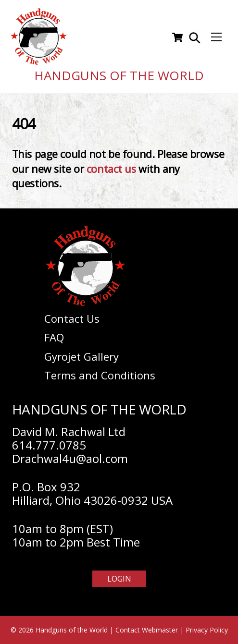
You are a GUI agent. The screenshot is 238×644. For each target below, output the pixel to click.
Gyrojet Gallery (81, 356)
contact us (111, 169)
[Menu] (216, 37)
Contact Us (72, 318)
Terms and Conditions (100, 375)
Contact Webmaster (147, 630)
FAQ (54, 337)
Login (119, 579)
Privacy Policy (207, 630)
